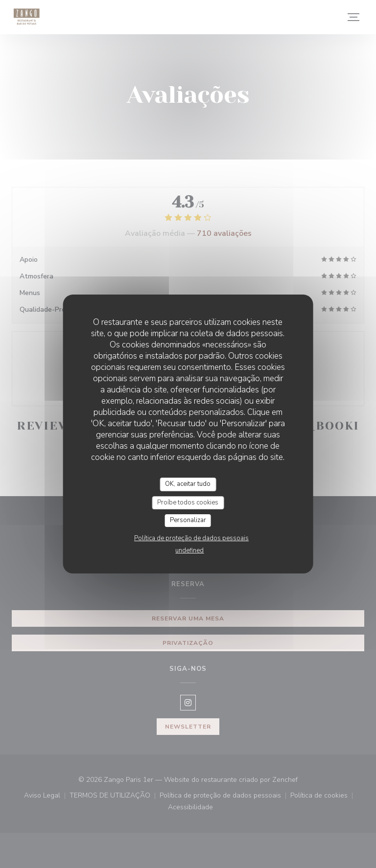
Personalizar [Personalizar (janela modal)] (188, 520)
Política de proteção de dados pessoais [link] (191, 538)
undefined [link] (189, 550)
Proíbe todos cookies (188, 503)
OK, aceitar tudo (188, 484)
